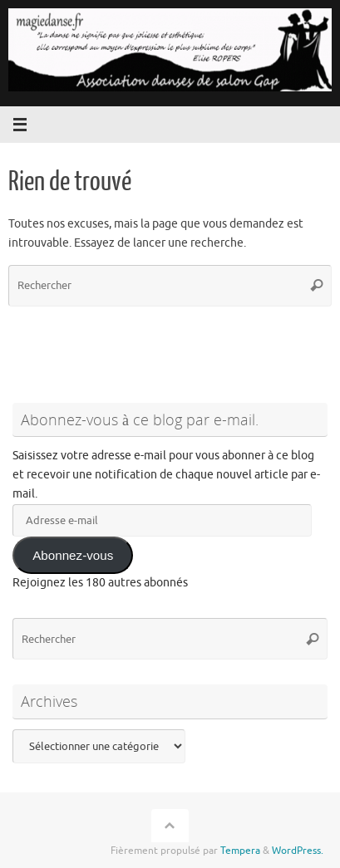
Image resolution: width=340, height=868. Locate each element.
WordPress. (298, 851)
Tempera (240, 851)
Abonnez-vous (73, 555)
